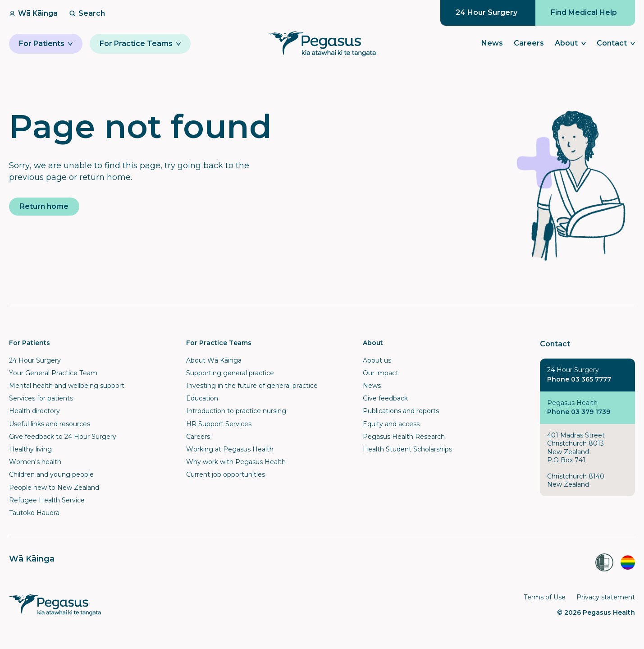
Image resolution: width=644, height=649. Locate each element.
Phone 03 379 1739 (579, 412)
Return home (44, 206)
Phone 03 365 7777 (579, 379)
